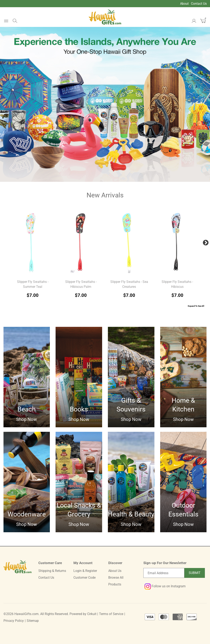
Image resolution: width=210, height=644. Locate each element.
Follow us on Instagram (165, 586)
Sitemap (33, 621)
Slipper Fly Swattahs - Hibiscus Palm (81, 284)
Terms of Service (111, 614)
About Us (115, 571)
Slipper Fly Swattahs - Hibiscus (177, 284)
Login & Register (85, 571)
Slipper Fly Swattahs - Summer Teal (33, 284)
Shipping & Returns (52, 571)
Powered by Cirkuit (83, 614)
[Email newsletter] (164, 573)
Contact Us (199, 4)
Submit (195, 573)
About (184, 4)
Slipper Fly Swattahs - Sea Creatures (129, 284)
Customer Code (84, 578)
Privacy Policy (14, 621)
